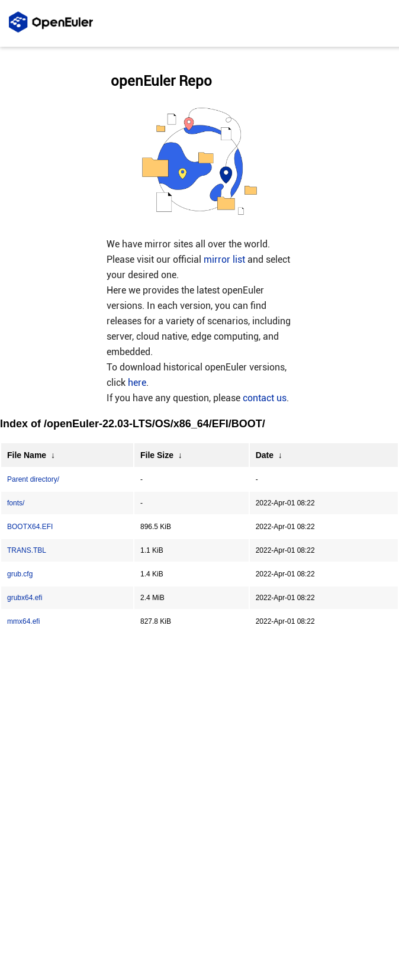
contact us (265, 398)
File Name (27, 455)
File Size (157, 455)
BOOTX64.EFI (30, 527)
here (137, 383)
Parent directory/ (33, 479)
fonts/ (16, 503)
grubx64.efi (25, 598)
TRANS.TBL (27, 550)
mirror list (224, 259)
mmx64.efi (23, 621)
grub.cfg (20, 574)
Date (265, 455)
